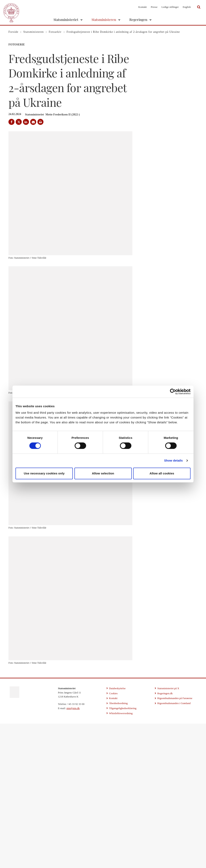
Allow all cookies (162, 473)
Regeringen (138, 20)
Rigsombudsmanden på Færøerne (175, 843)
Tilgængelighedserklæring (123, 853)
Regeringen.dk (165, 838)
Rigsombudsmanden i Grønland (174, 848)
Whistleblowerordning (121, 858)
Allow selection (103, 473)
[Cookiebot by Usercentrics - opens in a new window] (173, 392)
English (187, 7)
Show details (174, 460)
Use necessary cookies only (44, 473)
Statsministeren (104, 20)
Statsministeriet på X (168, 833)
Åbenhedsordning (118, 848)
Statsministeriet (66, 20)
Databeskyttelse (117, 833)
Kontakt (143, 7)
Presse (154, 7)
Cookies (113, 838)
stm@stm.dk (73, 853)
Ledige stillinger (170, 7)
